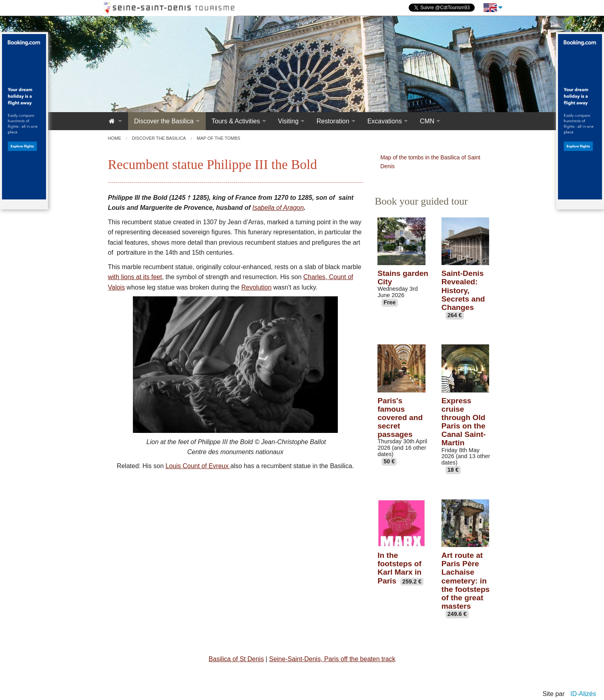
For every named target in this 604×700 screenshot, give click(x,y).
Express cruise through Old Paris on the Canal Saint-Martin (464, 422)
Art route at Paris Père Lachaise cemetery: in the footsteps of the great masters (466, 581)
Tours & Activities (236, 121)
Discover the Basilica (164, 121)
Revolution (257, 287)
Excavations (385, 121)
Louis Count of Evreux (198, 466)
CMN (427, 121)
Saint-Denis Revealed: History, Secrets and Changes (463, 290)
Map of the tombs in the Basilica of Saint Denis (430, 162)
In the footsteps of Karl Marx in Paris (399, 568)
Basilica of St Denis (236, 659)
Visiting (288, 121)
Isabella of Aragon (278, 208)
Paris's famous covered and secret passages (400, 417)
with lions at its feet (135, 277)
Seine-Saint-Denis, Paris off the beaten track (332, 659)
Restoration (333, 121)
